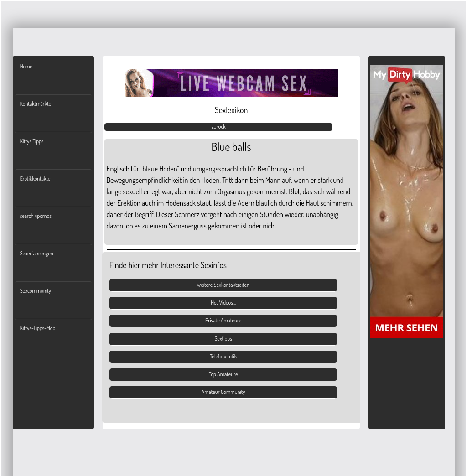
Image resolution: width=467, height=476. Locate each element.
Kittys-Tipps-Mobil (39, 328)
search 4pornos (36, 216)
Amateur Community (223, 392)
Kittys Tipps (32, 141)
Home (26, 66)
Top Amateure (223, 374)
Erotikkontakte (35, 178)
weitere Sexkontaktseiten (223, 285)
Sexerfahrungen (37, 253)
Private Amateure (223, 320)
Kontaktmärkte (36, 104)
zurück (219, 127)
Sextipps (223, 339)
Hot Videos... (223, 303)
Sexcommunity (36, 291)
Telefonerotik (223, 356)
